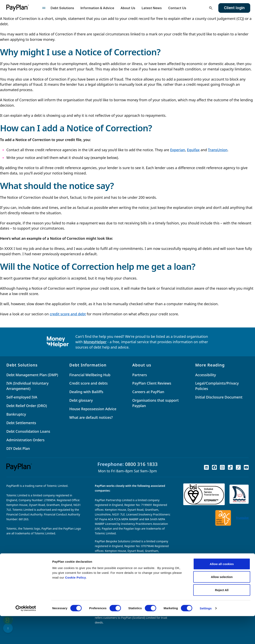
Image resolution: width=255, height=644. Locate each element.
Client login (234, 8)
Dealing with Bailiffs (86, 392)
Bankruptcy (16, 414)
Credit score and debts (89, 383)
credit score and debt (68, 314)
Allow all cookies (222, 592)
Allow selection (222, 605)
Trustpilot (242, 518)
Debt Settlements (21, 423)
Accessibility (206, 375)
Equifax (193, 150)
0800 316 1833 (141, 464)
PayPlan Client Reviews (152, 383)
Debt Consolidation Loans (28, 431)
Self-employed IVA (22, 397)
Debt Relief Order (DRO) (27, 406)
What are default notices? (91, 417)
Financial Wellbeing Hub (90, 375)
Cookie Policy (76, 605)
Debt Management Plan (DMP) (32, 375)
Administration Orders (25, 440)
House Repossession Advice (93, 409)
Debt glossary (81, 400)
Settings (206, 636)
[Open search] (211, 8)
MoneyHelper (95, 342)
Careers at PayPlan (148, 392)
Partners (140, 375)
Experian (178, 150)
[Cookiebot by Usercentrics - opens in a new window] (26, 636)
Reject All (222, 618)
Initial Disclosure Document (219, 397)
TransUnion (218, 150)
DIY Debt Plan (18, 448)
